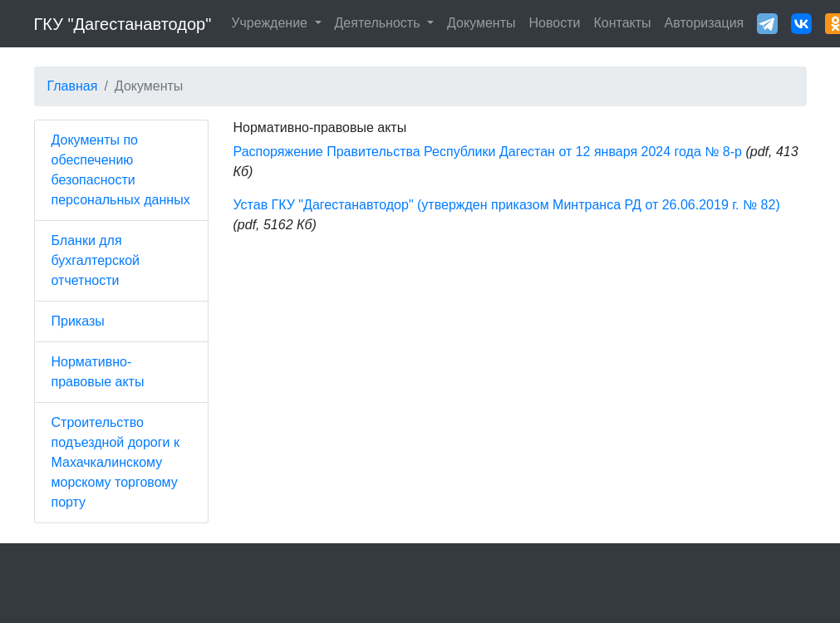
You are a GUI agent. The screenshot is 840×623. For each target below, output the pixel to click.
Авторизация (705, 23)
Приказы (78, 321)
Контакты (622, 23)
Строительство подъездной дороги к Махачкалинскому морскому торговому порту (115, 462)
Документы (481, 23)
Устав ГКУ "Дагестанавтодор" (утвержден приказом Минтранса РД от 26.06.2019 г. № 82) (507, 205)
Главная (73, 86)
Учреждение (271, 23)
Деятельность (379, 23)
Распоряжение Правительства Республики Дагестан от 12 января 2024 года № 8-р (488, 152)
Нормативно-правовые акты (98, 372)
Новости (555, 23)
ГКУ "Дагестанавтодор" (123, 24)
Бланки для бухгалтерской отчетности (96, 260)
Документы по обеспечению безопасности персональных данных (121, 170)
